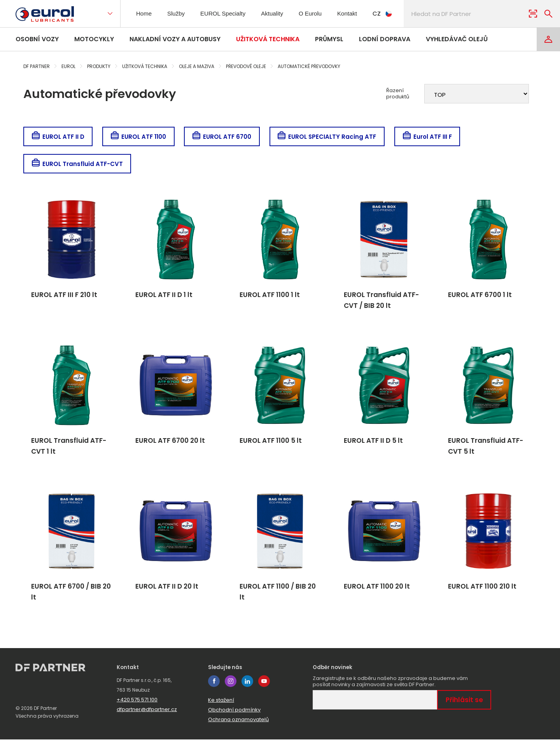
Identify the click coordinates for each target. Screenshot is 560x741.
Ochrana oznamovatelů (238, 721)
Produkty (99, 66)
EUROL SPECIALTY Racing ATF (330, 137)
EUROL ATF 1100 (139, 137)
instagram (231, 683)
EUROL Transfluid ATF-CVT (78, 164)
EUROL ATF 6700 (224, 137)
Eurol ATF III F (431, 137)
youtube (264, 683)
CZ (391, 13)
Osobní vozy (37, 39)
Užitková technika (268, 39)
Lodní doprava (385, 39)
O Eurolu (316, 13)
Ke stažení (221, 702)
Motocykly (94, 39)
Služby (178, 13)
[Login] (548, 39)
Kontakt (354, 13)
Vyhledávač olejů (457, 39)
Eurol (68, 66)
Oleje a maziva (197, 66)
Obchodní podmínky (234, 711)
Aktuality (276, 13)
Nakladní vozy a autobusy (175, 39)
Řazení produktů (398, 94)
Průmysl (329, 39)
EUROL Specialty (225, 13)
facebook (214, 683)
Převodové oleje (246, 66)
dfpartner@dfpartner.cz (147, 711)
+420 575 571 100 (137, 701)
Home (145, 13)
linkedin (247, 683)
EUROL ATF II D (58, 137)
